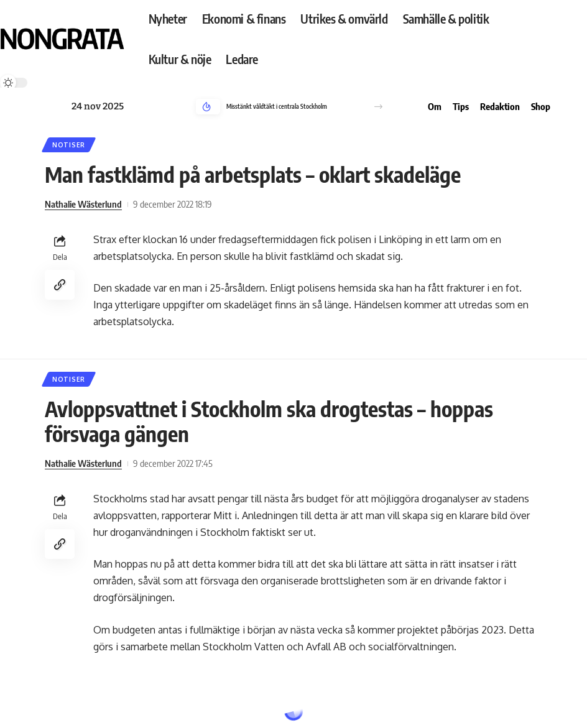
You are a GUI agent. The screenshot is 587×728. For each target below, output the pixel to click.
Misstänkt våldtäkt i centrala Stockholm (277, 106)
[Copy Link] (60, 285)
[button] (378, 107)
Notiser (69, 145)
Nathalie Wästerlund (83, 204)
